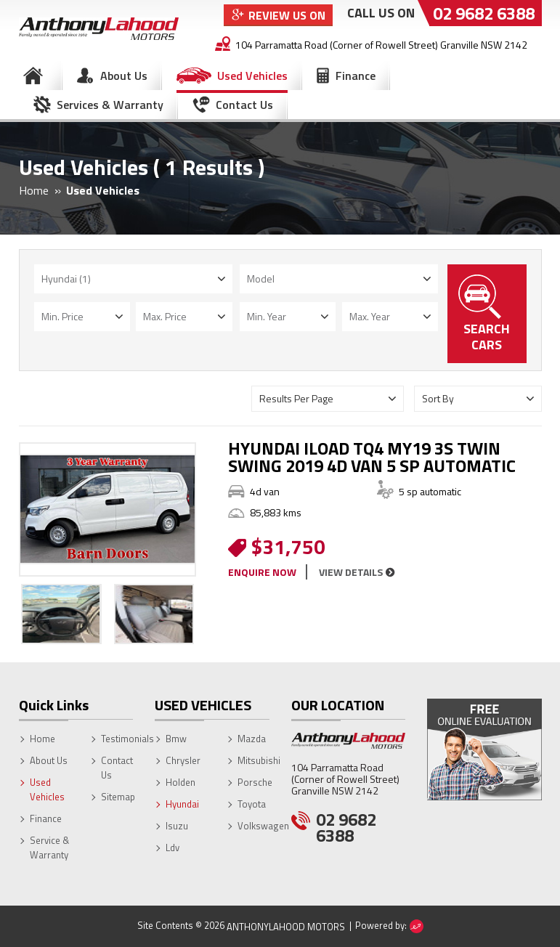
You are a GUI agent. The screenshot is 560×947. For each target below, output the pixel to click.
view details (351, 572)
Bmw (176, 739)
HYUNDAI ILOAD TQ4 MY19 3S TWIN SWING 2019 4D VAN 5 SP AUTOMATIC (372, 457)
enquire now (262, 572)
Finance (356, 76)
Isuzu (177, 826)
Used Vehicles (252, 76)
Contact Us (244, 105)
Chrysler (183, 760)
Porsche (255, 782)
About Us (124, 76)
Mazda (252, 739)
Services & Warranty (110, 105)
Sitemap (118, 797)
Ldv (173, 848)
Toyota (252, 804)
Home (33, 76)
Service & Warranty (49, 848)
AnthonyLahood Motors (286, 927)
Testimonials (127, 739)
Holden (180, 782)
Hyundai (182, 804)
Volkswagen (263, 826)
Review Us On (287, 15)
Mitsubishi (259, 760)
